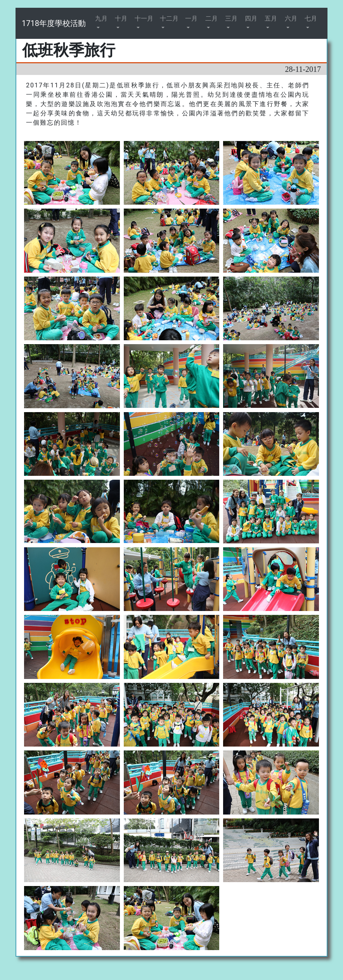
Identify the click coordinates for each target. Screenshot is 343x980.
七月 (311, 18)
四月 (251, 18)
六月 (291, 18)
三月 (231, 18)
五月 (271, 18)
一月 (191, 18)
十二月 (169, 18)
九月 (101, 18)
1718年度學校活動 (54, 23)
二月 (211, 18)
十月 (121, 18)
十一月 (144, 18)
